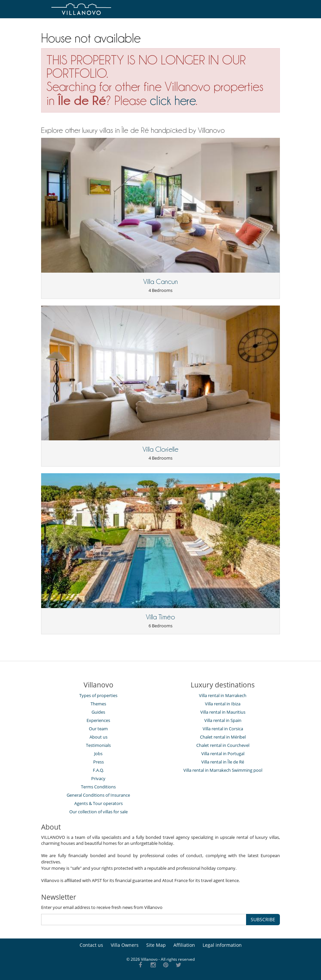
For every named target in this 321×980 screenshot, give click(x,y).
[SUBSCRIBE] (144, 920)
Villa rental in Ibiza (223, 704)
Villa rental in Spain (223, 720)
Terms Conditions (98, 787)
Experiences (98, 720)
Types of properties (98, 695)
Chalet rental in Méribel (223, 737)
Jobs (98, 754)
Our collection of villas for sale (98, 812)
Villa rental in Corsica (223, 729)
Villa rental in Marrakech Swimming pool (223, 770)
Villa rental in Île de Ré (223, 762)
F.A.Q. (98, 770)
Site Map (156, 945)
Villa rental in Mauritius (223, 712)
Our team (98, 729)
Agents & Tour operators (98, 803)
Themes (98, 704)
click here (173, 100)
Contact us (91, 945)
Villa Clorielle (160, 449)
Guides (98, 712)
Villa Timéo (160, 617)
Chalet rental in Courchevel (223, 745)
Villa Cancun (160, 282)
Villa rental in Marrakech (223, 695)
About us (98, 737)
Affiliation (184, 945)
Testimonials (98, 745)
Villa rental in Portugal (223, 754)
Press (98, 762)
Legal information (222, 945)
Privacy (98, 778)
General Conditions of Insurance (98, 795)
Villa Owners (125, 945)
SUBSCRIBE (263, 919)
